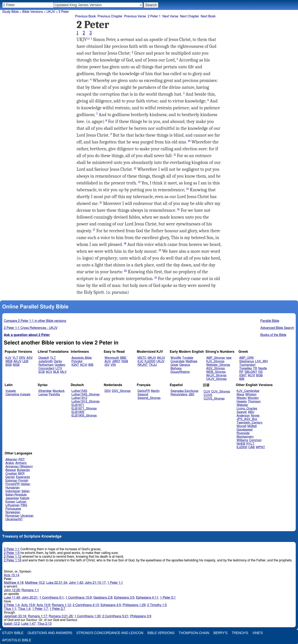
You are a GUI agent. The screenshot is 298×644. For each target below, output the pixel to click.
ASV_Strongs (215, 368)
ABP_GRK (247, 358)
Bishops (176, 368)
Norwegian (13, 512)
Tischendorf (247, 365)
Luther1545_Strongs (85, 394)
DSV (108, 391)
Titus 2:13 (44, 624)
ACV (49, 372)
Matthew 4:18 (14, 583)
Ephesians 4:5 (111, 605)
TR (255, 368)
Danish (10, 477)
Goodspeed (245, 430)
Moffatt (252, 426)
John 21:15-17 (95, 583)
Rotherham (46, 365)
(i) (88, 39)
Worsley (253, 398)
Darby (58, 361)
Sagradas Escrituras (184, 391)
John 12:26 (12, 590)
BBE (123, 358)
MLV (63, 372)
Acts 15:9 (43, 605)
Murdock (59, 391)
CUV (207, 392)
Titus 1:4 (24, 609)
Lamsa (43, 394)
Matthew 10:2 (35, 583)
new (229, 358)
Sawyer (242, 412)
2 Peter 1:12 (13, 557)
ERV (22, 358)
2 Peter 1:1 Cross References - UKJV (31, 328)
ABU (251, 412)
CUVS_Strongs (214, 399)
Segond (143, 394)
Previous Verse (135, 16)
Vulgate (11, 391)
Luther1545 (79, 391)
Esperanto (23, 477)
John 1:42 (76, 583)
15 (101, 203)
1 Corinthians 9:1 (52, 598)
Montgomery (245, 437)
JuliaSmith (46, 361)
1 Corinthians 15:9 (79, 598)
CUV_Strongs (220, 392)
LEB (25, 361)
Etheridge (45, 391)
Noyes (255, 416)
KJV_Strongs (215, 361)
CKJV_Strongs (216, 379)
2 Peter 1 (154, 16)
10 (189, 141)
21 (156, 278)
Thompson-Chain (194, 633)
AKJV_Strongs (216, 375)
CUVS (208, 395)
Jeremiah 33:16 (15, 616)
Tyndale (188, 358)
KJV (8, 358)
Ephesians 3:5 (124, 598)
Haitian (26, 484)
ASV (30, 358)
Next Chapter (189, 16)
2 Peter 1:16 (13, 560)
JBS (191, 394)
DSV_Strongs (121, 391)
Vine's (258, 633)
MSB (16, 365)
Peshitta (54, 394)
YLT (15, 358)
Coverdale (178, 361)
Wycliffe (176, 358)
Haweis (242, 401)
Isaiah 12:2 (12, 624)
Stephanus (247, 361)
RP (241, 372)
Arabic (10, 463)
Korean (10, 502)
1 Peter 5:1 (168, 598)
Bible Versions (32, 12)
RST (22, 459)
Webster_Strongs (218, 365)
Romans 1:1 (30, 590)
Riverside (243, 433)
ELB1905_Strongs (84, 416)
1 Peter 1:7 (40, 609)
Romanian (12, 516)
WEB (9, 361)
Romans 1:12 (61, 605)
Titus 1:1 (10, 609)
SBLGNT (251, 372)
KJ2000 (150, 361)
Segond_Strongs (149, 398)
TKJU (153, 365)
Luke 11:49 (12, 598)
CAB (252, 447)
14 (187, 189)
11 (175, 155)
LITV (59, 368)
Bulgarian (23, 470)
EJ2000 (242, 447)
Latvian (21, 502)
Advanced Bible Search (277, 328)
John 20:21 (30, 598)
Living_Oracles (247, 409)
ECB (42, 372)
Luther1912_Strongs (85, 401)
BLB (56, 372)
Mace (240, 394)
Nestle (263, 368)
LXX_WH (261, 361)
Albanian (11, 459)
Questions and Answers (50, 633)
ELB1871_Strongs (84, 409)
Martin (155, 391)
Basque (11, 470)
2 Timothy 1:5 (157, 605)
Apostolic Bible (17, 640)
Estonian (11, 481)
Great (174, 365)
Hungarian (13, 488)
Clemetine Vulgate (18, 394)
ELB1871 (78, 405)
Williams (242, 440)
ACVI (84, 365)
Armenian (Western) (19, 466)
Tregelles (246, 368)
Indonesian (13, 491)
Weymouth (112, 358)
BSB (8, 365)
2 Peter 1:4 (12, 605)
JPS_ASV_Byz (247, 419)
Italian (26, 491)
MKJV (152, 358)
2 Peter (64, 12)
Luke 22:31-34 (57, 583)
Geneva (185, 365)
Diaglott (44, 358)
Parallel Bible (270, 321)
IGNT (75, 365)
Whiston (251, 394)
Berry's (220, 633)
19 (160, 250)
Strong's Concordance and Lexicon (110, 633)
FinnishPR (13, 484)
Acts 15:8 (28, 605)
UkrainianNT (14, 519)
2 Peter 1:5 (12, 553)
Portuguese (13, 509)
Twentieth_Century (249, 423)
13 (139, 182)
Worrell (241, 426)
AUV (108, 361)
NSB (125, 361)
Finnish (23, 481)
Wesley (242, 398)
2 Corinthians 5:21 (115, 616)
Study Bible (10, 12)
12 (135, 168)
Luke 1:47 (28, 624)
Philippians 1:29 (134, 605)
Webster (242, 405)
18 (125, 244)
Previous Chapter (110, 16)
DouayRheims (180, 372)
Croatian (11, 474)
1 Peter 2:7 (57, 609)
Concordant (46, 368)
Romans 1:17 (38, 616)
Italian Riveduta (16, 495)
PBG (24, 505)
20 (125, 271)
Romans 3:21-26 (61, 616)
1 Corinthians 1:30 (87, 616)
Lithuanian (13, 505)
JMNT (116, 361)
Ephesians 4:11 (147, 598)
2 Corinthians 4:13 (86, 605)
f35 (260, 372)
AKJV (17, 361)
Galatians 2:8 (103, 598)
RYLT (250, 444)
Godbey (60, 365)
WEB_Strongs (216, 372)
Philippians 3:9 (141, 616)
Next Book (208, 16)
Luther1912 (79, 398)
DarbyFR (144, 391)
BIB (91, 365)
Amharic (21, 463)
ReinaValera (179, 394)
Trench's (240, 633)
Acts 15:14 (12, 575)
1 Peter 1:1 (115, 583)
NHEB (241, 444)
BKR (21, 474)
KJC (141, 361)
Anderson (243, 416)
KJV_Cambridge (248, 391)
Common (255, 440)
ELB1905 (78, 412)
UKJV (51, 12)
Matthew (192, 361)
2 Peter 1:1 (12, 549)
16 (178, 209)
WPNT (260, 447)
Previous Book (85, 16)
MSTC (142, 358)
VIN (113, 365)
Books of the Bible (273, 335)
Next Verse (170, 16)
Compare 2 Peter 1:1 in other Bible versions (35, 321)
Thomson (254, 401)
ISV (107, 365)
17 (94, 230)
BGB (259, 375)
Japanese (12, 498)
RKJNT (143, 365)
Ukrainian (27, 516)
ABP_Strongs (215, 358)
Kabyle (25, 498)
